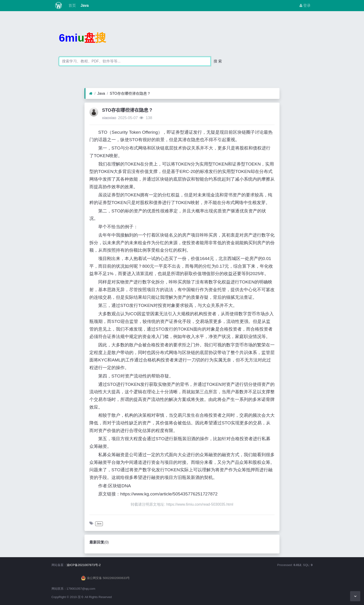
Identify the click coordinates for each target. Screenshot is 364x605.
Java (84, 5)
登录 (305, 5)
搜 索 (218, 61)
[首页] (91, 94)
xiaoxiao (109, 118)
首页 (71, 5)
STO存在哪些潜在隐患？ (130, 93)
